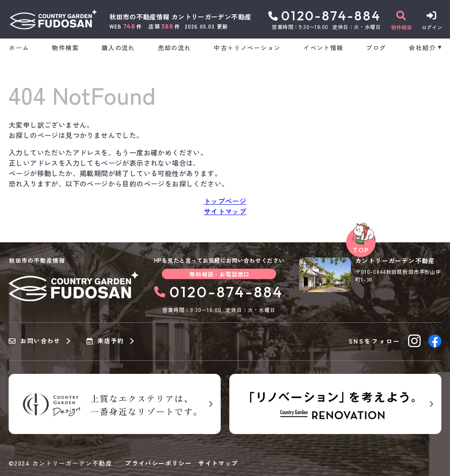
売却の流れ (175, 48)
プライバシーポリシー (158, 463)
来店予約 (105, 341)
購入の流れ (118, 48)
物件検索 (65, 48)
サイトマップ (225, 211)
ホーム (19, 48)
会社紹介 (422, 48)
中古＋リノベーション (247, 48)
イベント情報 (323, 48)
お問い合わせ (35, 341)
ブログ (376, 48)
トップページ (225, 201)
